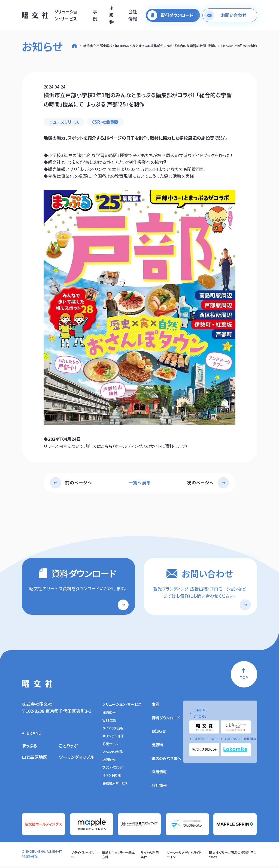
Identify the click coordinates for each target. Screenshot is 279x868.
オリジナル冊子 (113, 738)
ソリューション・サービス (66, 15)
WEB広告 (109, 722)
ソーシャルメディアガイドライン (184, 856)
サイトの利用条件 (150, 856)
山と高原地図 (35, 759)
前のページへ (79, 483)
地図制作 (109, 761)
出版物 (111, 15)
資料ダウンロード (166, 719)
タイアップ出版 (113, 730)
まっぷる (29, 747)
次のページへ (200, 483)
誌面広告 (109, 714)
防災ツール (110, 745)
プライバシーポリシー (83, 856)
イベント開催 (112, 777)
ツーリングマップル (76, 759)
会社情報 (133, 15)
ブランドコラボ (113, 769)
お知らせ (159, 733)
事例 (95, 15)
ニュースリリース (65, 122)
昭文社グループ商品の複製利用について (233, 856)
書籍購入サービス (115, 785)
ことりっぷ (68, 747)
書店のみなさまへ (166, 760)
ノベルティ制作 (113, 753)
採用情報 (159, 773)
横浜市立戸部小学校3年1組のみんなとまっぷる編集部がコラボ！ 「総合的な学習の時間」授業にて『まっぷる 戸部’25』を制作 (170, 46)
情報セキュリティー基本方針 (118, 856)
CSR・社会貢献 (108, 122)
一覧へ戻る (139, 483)
